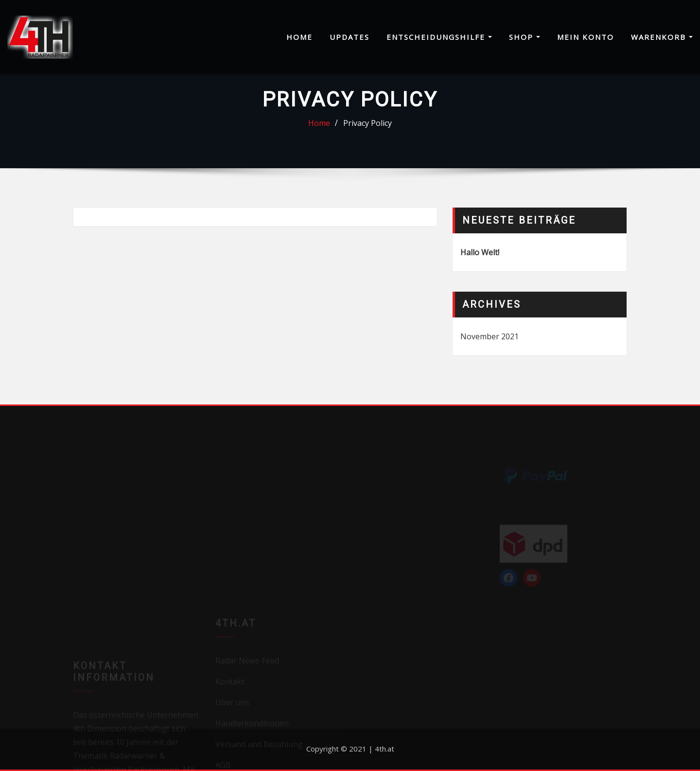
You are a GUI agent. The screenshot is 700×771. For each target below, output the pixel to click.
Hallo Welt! (480, 252)
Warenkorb (662, 37)
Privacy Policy (367, 123)
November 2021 (490, 336)
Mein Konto (586, 37)
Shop (525, 37)
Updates (350, 37)
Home (299, 37)
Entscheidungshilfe (439, 37)
